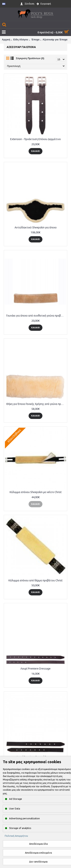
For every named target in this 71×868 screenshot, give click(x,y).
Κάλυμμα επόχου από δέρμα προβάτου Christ (35, 580)
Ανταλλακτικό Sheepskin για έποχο (36, 227)
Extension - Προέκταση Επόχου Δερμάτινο (35, 139)
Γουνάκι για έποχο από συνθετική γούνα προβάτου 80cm (36, 316)
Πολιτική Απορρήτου (16, 836)
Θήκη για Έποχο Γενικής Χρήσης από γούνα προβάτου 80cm (36, 404)
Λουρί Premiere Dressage (35, 669)
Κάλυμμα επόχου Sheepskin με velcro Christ (36, 492)
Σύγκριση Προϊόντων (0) (30, 58)
